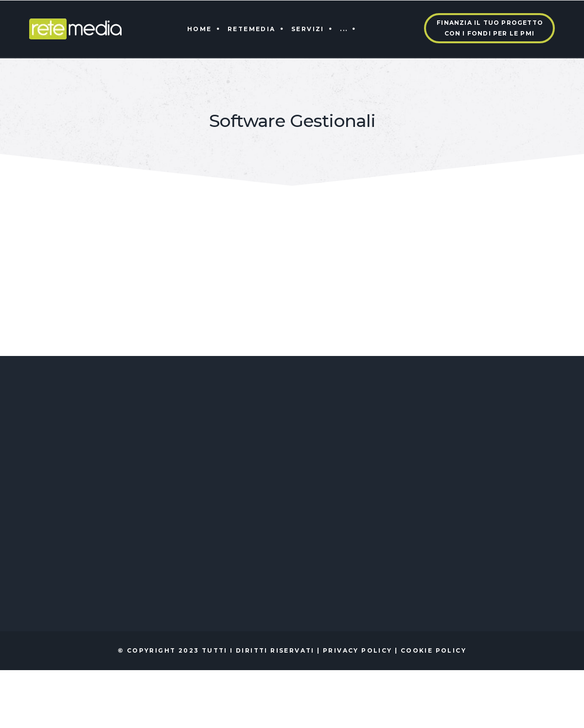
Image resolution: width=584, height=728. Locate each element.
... (344, 29)
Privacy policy (358, 650)
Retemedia (252, 29)
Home (200, 29)
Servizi (308, 29)
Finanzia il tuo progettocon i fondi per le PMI (490, 28)
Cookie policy (434, 650)
